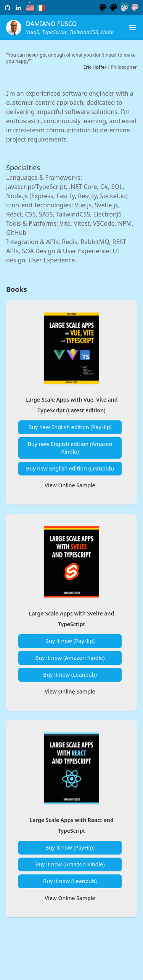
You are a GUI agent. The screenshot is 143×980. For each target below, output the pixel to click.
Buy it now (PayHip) (70, 644)
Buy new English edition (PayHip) (70, 429)
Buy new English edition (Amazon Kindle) (70, 449)
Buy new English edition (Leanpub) (70, 470)
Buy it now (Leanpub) (70, 678)
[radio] (30, 8)
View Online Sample (70, 487)
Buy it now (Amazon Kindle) (70, 661)
